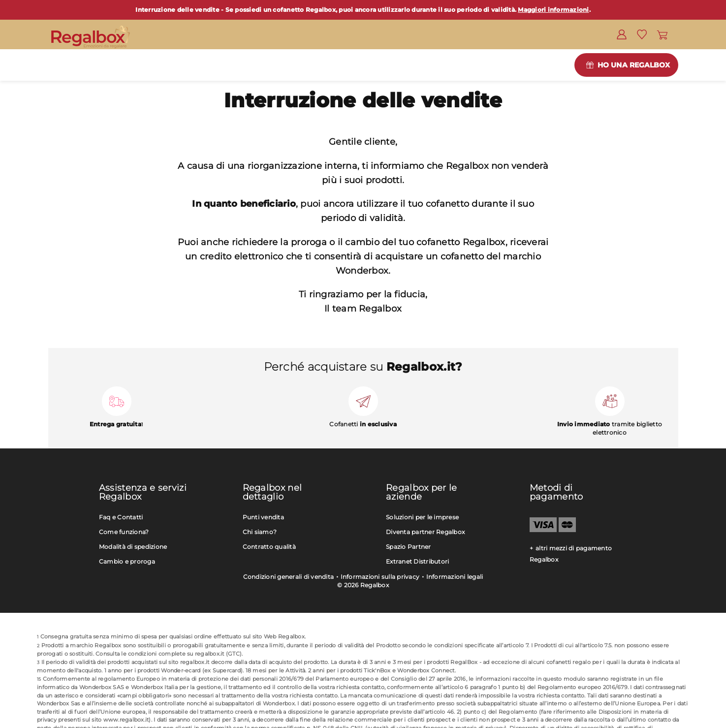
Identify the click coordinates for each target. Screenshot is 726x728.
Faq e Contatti (121, 517)
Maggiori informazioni (553, 10)
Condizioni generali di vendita (289, 577)
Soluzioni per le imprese (422, 517)
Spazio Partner (409, 547)
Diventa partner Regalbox (425, 532)
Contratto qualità (269, 547)
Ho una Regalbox (634, 65)
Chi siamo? (260, 532)
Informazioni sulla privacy (380, 577)
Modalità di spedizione (133, 547)
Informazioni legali (455, 577)
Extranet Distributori (417, 561)
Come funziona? (124, 532)
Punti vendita (263, 517)
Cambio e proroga (127, 561)
